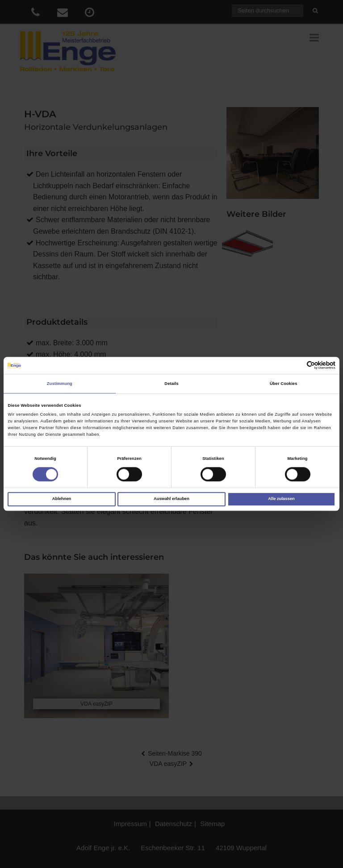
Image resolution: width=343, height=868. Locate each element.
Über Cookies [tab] (284, 384)
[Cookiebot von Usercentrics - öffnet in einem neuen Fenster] (296, 366)
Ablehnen (62, 499)
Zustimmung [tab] (60, 384)
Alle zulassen (281, 499)
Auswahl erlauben (171, 499)
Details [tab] (171, 384)
